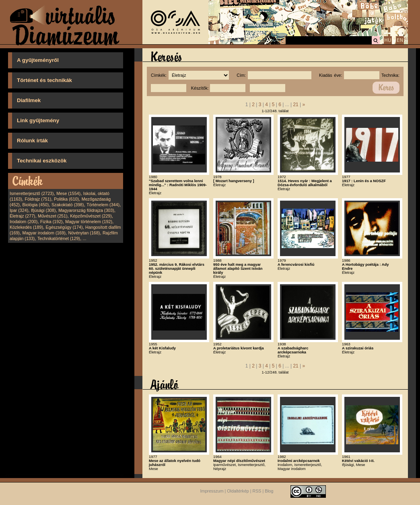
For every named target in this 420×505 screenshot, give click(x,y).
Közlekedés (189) (26, 227)
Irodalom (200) (24, 222)
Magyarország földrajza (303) (86, 210)
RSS (257, 491)
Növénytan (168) (84, 233)
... (85, 238)
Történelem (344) (103, 205)
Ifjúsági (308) (43, 210)
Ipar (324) (19, 210)
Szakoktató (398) (68, 205)
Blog (269, 491)
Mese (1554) (68, 193)
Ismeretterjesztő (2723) (32, 193)
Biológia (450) (36, 205)
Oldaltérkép (238, 491)
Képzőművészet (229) (91, 216)
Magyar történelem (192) (89, 222)
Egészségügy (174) (64, 227)
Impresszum (212, 491)
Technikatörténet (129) (59, 238)
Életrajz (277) (22, 216)
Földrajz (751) (38, 199)
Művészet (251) (52, 216)
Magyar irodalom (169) (44, 233)
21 (295, 105)
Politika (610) (66, 199)
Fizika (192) (51, 222)
